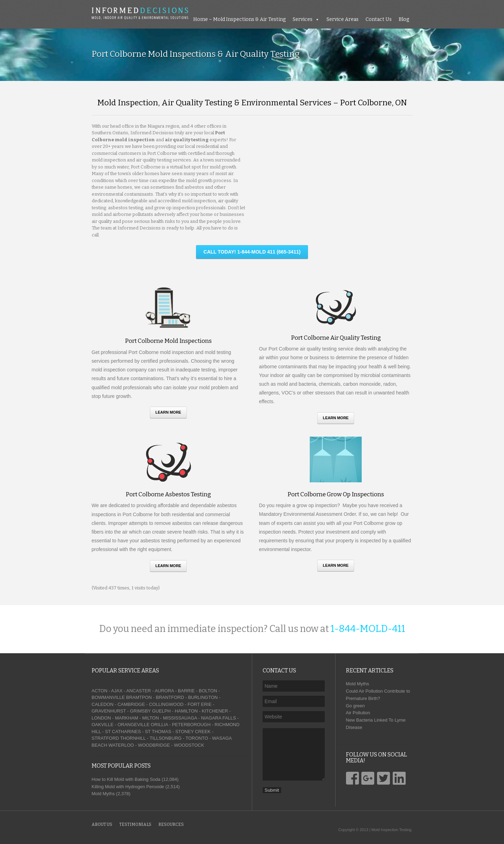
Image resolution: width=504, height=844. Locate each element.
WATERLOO (121, 745)
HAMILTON (186, 711)
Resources (171, 824)
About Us (102, 824)
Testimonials (135, 824)
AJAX (117, 691)
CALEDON (103, 704)
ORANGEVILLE (134, 725)
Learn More (168, 412)
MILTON (151, 718)
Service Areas (343, 19)
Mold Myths (358, 684)
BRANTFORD (170, 697)
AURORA (164, 691)
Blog (404, 19)
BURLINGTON (203, 697)
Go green (355, 706)
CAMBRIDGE (131, 704)
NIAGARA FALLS (218, 718)
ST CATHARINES (123, 732)
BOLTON (208, 691)
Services (303, 19)
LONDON (101, 718)
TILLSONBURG (166, 738)
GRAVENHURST (109, 711)
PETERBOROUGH (191, 725)
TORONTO (197, 738)
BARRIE (186, 691)
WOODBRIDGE (154, 745)
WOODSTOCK (189, 745)
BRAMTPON (139, 697)
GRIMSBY (141, 711)
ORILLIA (159, 725)
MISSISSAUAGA (180, 718)
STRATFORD (105, 738)
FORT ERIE (200, 704)
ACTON (100, 691)
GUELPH (161, 711)
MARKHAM (127, 718)
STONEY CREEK (193, 732)
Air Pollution (358, 713)
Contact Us (379, 19)
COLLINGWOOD (166, 704)
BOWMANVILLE (108, 697)
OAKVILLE (103, 725)
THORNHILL (133, 738)
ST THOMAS (158, 732)
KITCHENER (215, 711)
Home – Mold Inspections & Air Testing (239, 19)
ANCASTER (139, 691)
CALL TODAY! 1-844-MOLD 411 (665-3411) (252, 252)
